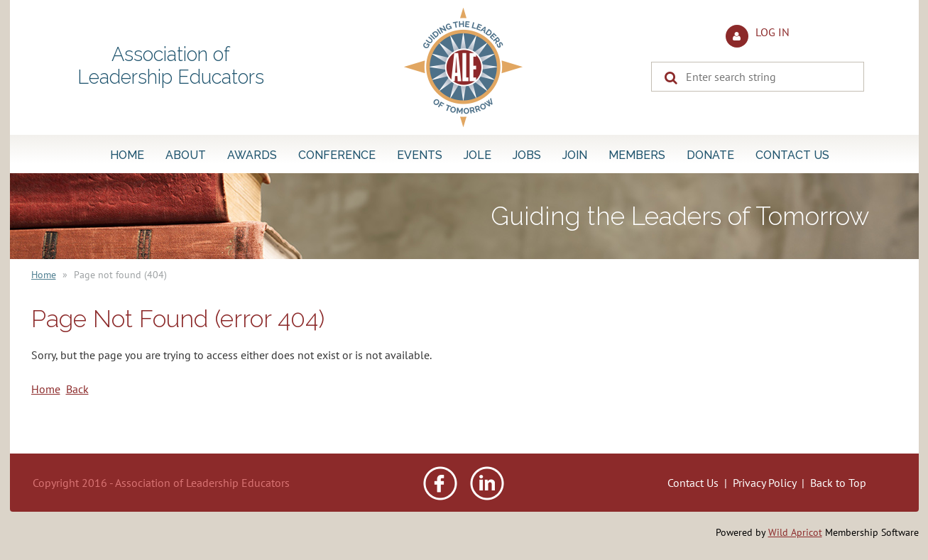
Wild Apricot (795, 532)
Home (44, 275)
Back (77, 389)
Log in (773, 32)
